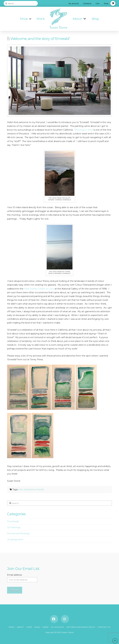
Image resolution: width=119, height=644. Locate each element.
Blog (37, 627)
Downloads (13, 521)
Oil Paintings (14, 527)
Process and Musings (18, 533)
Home (11, 627)
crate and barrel (26, 489)
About (20, 627)
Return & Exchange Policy (81, 627)
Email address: (15, 575)
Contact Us (104, 627)
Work (46, 627)
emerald (40, 489)
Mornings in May (84, 130)
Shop (29, 627)
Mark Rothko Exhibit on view (39, 289)
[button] (113, 3)
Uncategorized (15, 539)
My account (58, 627)
